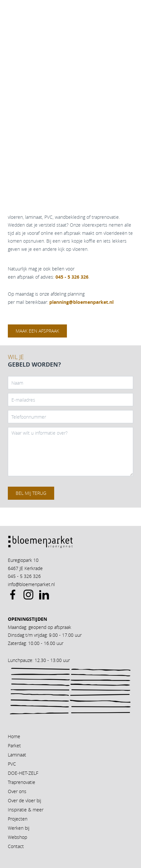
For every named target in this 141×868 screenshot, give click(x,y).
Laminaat (17, 755)
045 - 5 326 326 (24, 576)
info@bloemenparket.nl (31, 584)
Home (14, 736)
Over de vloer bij (24, 800)
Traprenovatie (22, 782)
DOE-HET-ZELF (23, 773)
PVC (12, 764)
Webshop (17, 837)
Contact (16, 846)
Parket (14, 746)
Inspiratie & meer (26, 810)
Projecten (18, 819)
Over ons (17, 791)
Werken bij (19, 828)
